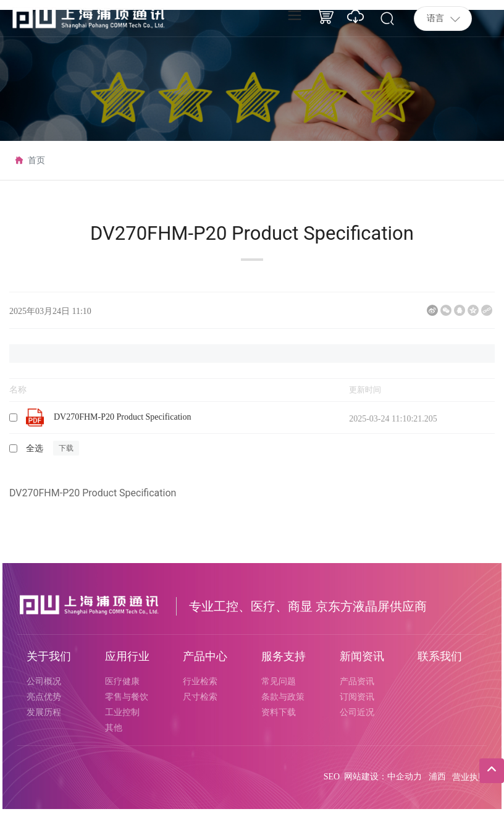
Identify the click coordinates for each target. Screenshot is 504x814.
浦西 (437, 777)
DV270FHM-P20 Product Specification (122, 417)
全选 (35, 448)
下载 (66, 448)
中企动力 (405, 777)
